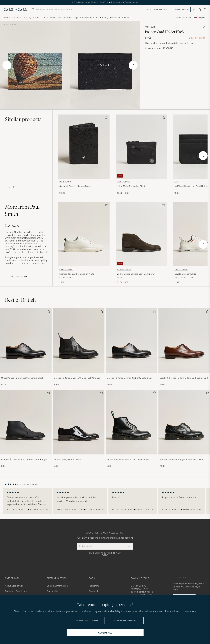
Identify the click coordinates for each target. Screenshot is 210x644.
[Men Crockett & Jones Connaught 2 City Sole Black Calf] (131, 341)
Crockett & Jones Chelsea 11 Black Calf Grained (77, 378)
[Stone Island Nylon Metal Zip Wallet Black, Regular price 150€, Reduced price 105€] (141, 155)
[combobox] (202, 17)
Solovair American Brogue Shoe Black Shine (181, 459)
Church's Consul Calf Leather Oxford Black (22, 378)
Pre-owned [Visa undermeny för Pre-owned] (115, 17)
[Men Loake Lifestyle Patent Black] (79, 422)
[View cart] (205, 9)
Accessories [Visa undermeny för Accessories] (56, 17)
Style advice (181, 9)
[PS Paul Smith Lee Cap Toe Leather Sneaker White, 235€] (84, 243)
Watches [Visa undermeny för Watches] (68, 17)
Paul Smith (151, 27)
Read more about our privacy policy (105, 554)
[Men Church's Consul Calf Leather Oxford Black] (26, 341)
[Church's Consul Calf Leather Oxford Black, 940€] (26, 347)
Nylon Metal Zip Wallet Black (131, 186)
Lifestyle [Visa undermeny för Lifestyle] (84, 17)
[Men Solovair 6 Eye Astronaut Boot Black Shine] (131, 422)
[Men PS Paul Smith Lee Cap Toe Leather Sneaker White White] (84, 234)
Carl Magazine (184, 17)
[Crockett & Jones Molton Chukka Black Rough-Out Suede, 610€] (26, 429)
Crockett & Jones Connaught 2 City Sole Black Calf (129, 378)
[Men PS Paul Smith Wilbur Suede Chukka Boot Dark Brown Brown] (141, 234)
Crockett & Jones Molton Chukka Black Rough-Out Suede (26, 460)
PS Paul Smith (66, 269)
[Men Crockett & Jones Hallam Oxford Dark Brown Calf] (184, 341)
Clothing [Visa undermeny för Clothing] (27, 17)
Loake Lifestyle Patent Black (68, 459)
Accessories (10, 25)
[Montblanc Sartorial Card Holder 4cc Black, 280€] (84, 155)
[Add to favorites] (106, 118)
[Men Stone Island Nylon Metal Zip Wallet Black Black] (141, 147)
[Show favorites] (200, 9)
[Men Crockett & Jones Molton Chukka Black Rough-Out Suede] (26, 422)
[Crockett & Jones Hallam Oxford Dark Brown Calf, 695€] (184, 347)
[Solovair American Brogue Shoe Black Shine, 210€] (184, 429)
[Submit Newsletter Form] (129, 546)
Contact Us (52, 591)
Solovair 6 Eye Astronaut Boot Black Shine (128, 459)
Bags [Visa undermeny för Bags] (76, 17)
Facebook (94, 591)
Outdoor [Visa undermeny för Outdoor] (94, 17)
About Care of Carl (14, 586)
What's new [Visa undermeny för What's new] (9, 17)
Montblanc (65, 182)
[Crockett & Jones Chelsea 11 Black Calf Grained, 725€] (79, 347)
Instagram (94, 586)
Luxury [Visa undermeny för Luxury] (126, 17)
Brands (37, 17)
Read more (190, 611)
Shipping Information (57, 586)
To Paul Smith (17, 276)
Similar (23, 119)
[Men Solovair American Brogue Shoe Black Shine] (184, 422)
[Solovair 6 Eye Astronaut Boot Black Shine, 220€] (131, 429)
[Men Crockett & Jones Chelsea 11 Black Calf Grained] (79, 341)
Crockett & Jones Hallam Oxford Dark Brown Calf (184, 378)
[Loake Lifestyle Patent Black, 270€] (79, 429)
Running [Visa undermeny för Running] (104, 17)
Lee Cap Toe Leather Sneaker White (77, 274)
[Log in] (194, 10)
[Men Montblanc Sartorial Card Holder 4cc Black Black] (84, 147)
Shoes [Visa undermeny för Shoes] (45, 17)
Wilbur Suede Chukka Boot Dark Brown (136, 274)
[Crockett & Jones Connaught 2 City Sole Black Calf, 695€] (131, 347)
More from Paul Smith (22, 210)
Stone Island (123, 182)
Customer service (157, 9)
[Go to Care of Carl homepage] (15, 10)
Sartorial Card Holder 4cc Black (75, 186)
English (202, 17)
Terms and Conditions (16, 591)
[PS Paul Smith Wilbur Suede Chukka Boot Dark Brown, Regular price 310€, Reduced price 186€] (141, 243)
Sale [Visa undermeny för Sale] (19, 17)
